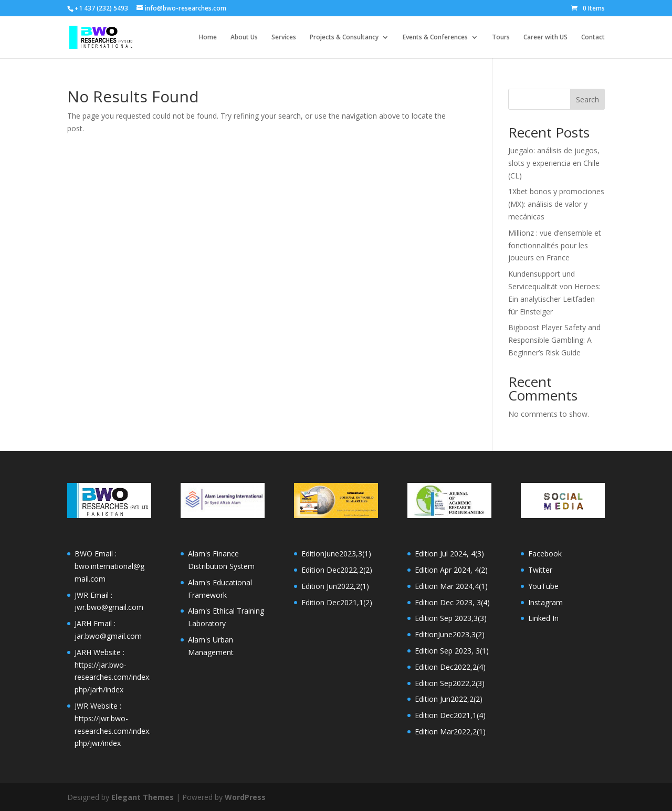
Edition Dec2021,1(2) (337, 602)
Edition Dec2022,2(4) (450, 667)
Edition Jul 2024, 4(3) (449, 554)
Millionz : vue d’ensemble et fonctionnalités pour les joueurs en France (555, 245)
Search (587, 99)
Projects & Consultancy (344, 38)
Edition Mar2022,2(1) (450, 731)
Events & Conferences (435, 38)
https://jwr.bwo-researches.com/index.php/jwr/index (113, 731)
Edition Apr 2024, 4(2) (451, 570)
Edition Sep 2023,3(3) (451, 618)
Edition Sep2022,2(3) (450, 683)
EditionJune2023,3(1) (336, 554)
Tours (501, 38)
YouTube (543, 586)
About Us (244, 38)
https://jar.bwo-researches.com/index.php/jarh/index (113, 677)
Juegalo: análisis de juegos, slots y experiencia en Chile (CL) (554, 163)
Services (284, 38)
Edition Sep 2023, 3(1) (452, 651)
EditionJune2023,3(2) (450, 634)
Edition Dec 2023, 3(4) (452, 602)
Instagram (545, 602)
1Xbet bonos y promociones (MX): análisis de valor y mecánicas (556, 204)
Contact (593, 38)
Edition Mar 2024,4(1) (451, 586)
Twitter (540, 570)
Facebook (545, 554)
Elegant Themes (143, 797)
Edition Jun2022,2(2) (449, 699)
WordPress (245, 797)
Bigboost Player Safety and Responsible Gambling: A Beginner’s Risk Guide (554, 340)
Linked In (543, 618)
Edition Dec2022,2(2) (337, 570)
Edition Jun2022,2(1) (335, 586)
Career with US (545, 38)
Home (208, 38)
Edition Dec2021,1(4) (450, 715)
